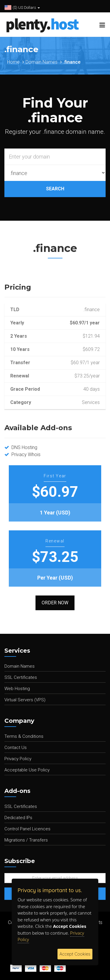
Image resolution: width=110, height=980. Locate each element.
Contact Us (16, 748)
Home (13, 62)
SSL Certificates (21, 677)
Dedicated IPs (18, 818)
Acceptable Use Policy (27, 770)
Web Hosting (17, 689)
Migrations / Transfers (26, 840)
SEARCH (55, 189)
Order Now (55, 603)
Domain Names (42, 62)
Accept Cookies (75, 954)
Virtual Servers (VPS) (25, 700)
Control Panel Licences (27, 829)
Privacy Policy (18, 759)
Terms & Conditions (24, 736)
